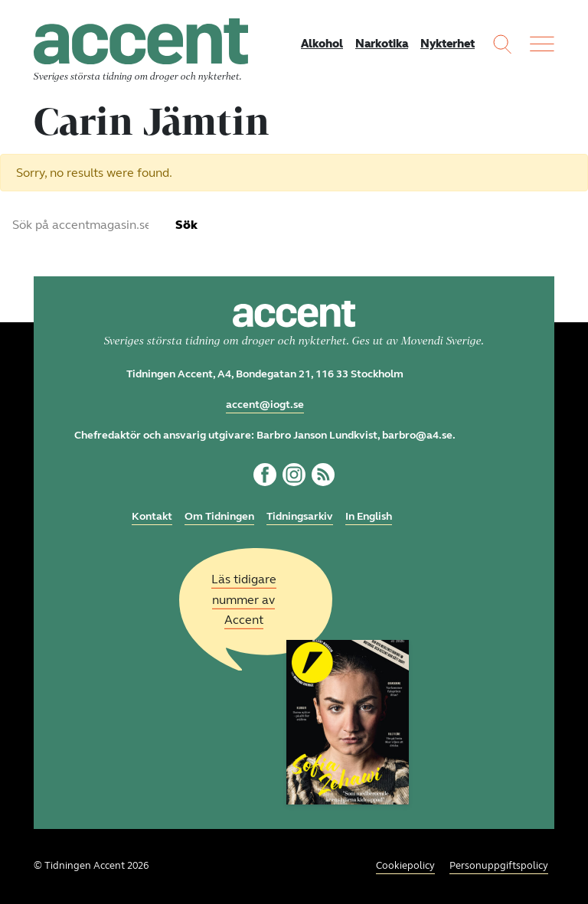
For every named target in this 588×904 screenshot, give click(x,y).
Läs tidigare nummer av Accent (244, 600)
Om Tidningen (219, 516)
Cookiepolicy (405, 866)
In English (369, 516)
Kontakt (152, 516)
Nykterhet (448, 44)
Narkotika (382, 44)
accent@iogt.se (265, 405)
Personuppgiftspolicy (499, 866)
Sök (186, 225)
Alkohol (322, 44)
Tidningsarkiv (300, 516)
